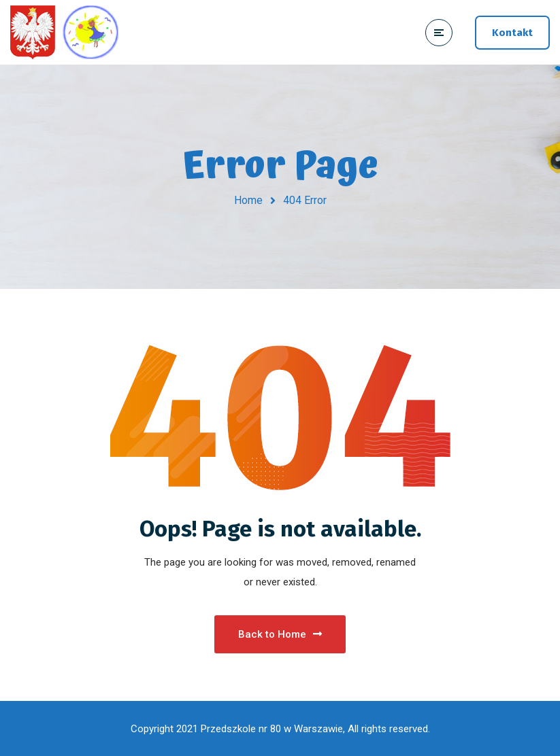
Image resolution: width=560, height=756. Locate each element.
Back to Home (280, 634)
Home (248, 200)
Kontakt (512, 33)
